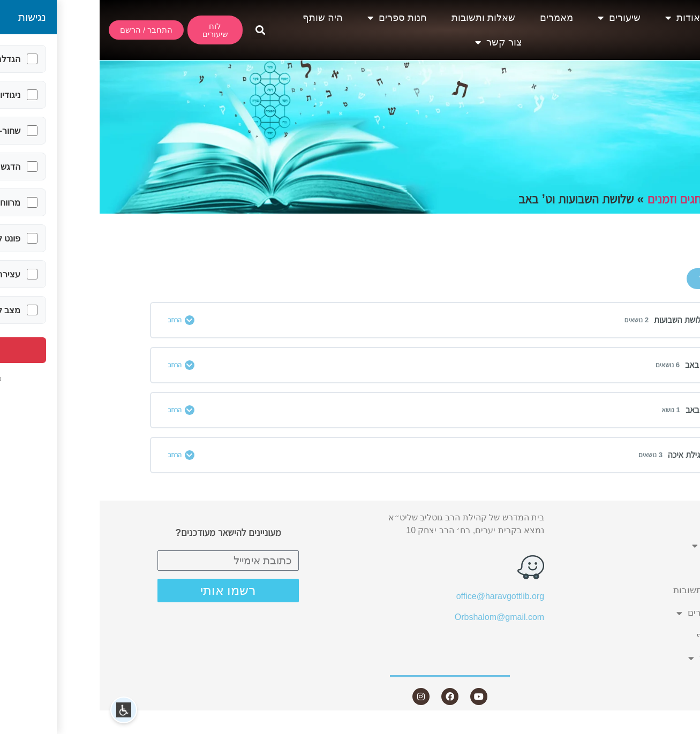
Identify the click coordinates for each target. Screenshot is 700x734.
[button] (160, 30)
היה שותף (223, 18)
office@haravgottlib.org (401, 596)
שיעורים (520, 18)
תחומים (633, 199)
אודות (583, 18)
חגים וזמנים (575, 199)
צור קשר (399, 42)
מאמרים (457, 18)
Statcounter (678, 727)
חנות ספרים (298, 18)
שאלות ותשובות (384, 18)
